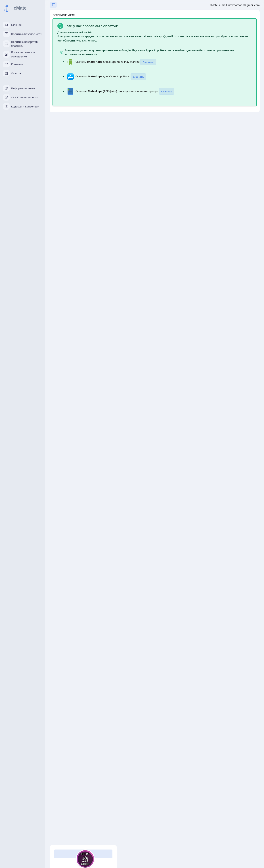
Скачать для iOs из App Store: (103, 76)
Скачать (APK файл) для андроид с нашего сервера (117, 91)
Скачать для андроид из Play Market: (108, 62)
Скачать (148, 62)
